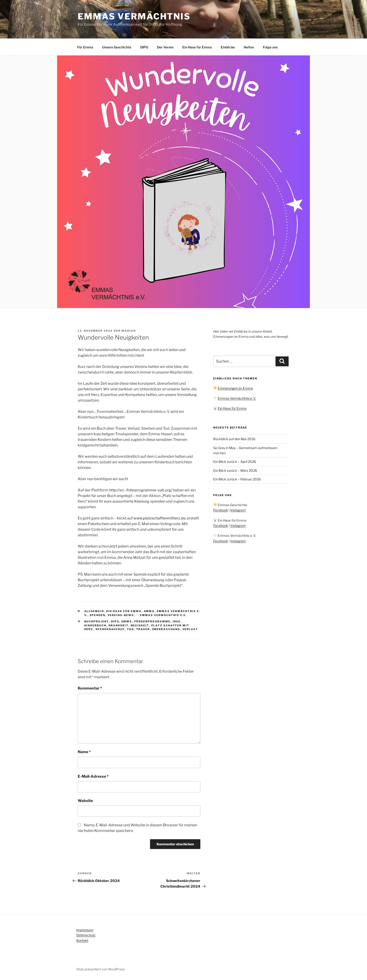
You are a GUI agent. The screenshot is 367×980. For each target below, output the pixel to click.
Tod (130, 629)
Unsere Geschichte (117, 47)
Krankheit (119, 625)
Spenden (98, 615)
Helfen (249, 47)
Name (84, 752)
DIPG (144, 47)
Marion (129, 331)
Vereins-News (121, 615)
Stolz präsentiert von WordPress (101, 969)
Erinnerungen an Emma (235, 388)
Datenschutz (86, 935)
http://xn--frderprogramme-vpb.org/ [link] (141, 490)
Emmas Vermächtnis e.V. (161, 615)
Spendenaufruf (110, 629)
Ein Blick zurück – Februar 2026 (237, 479)
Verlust (190, 629)
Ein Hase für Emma (197, 47)
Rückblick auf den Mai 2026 (234, 439)
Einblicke (228, 47)
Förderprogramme (152, 621)
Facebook (221, 510)
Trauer (143, 629)
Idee (177, 621)
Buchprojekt (97, 621)
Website (85, 801)
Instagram (238, 510)
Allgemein (94, 611)
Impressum (85, 930)
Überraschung (166, 629)
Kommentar (90, 688)
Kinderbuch (95, 625)
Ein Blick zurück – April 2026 (235, 462)
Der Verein (165, 47)
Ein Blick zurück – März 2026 (235, 470)
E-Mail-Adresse (93, 776)
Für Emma (85, 47)
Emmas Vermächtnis (134, 16)
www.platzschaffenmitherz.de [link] (159, 518)
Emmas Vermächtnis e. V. (237, 398)
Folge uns (270, 47)
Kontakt (82, 940)
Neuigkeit (140, 625)
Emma (149, 611)
